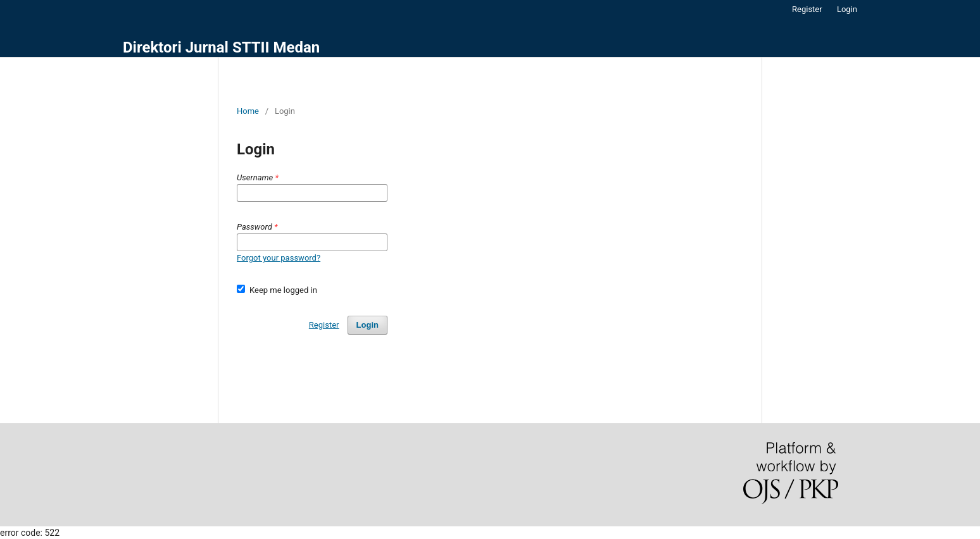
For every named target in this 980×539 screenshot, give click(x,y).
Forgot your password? (279, 258)
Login (847, 9)
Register (807, 9)
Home (248, 111)
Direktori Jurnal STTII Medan (221, 47)
